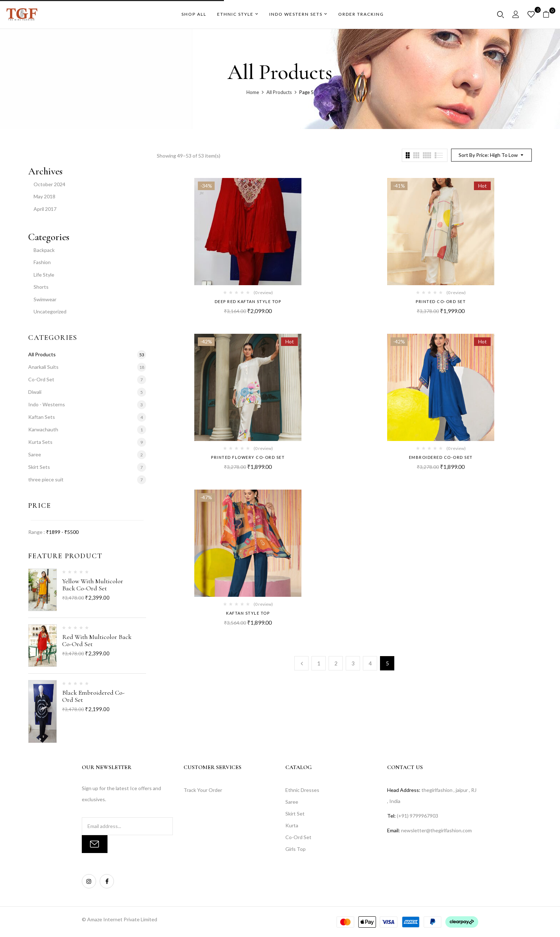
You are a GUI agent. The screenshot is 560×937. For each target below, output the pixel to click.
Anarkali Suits (43, 367)
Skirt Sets (39, 467)
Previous (301, 663)
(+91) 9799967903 (417, 816)
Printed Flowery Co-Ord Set (248, 457)
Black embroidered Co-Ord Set (93, 696)
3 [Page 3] (353, 663)
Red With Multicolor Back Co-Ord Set (97, 640)
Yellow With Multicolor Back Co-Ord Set (93, 585)
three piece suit (46, 479)
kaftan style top (248, 613)
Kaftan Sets (42, 417)
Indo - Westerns (47, 404)
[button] (549, 14)
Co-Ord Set (41, 379)
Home (253, 92)
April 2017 (45, 209)
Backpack (44, 250)
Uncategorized (50, 311)
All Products (279, 92)
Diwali (35, 392)
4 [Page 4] (370, 663)
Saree (35, 454)
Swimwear (45, 299)
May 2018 (44, 196)
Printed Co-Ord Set (441, 301)
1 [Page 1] (319, 663)
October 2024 (49, 184)
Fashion (42, 262)
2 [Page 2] (336, 663)
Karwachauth (43, 429)
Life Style (44, 275)
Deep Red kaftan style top (248, 301)
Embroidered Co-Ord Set (441, 457)
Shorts (41, 287)
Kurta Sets (40, 442)
